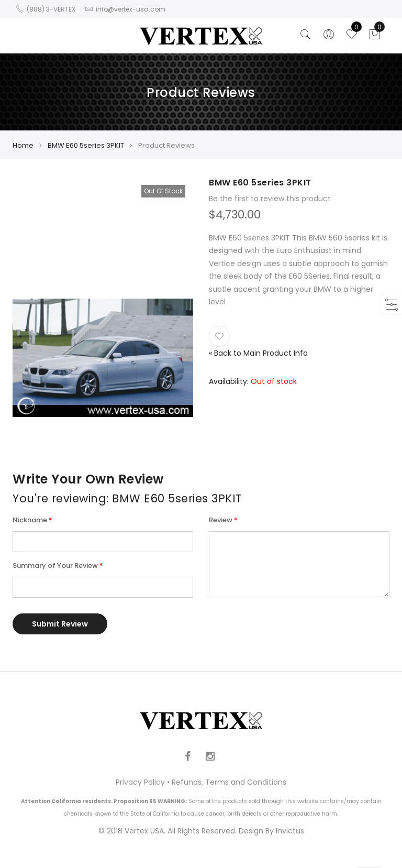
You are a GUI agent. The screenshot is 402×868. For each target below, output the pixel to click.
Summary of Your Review (55, 565)
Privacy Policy (140, 782)
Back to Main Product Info (258, 353)
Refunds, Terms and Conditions (229, 782)
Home (23, 145)
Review (221, 520)
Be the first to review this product (270, 199)
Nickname (30, 520)
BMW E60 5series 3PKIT (86, 145)
